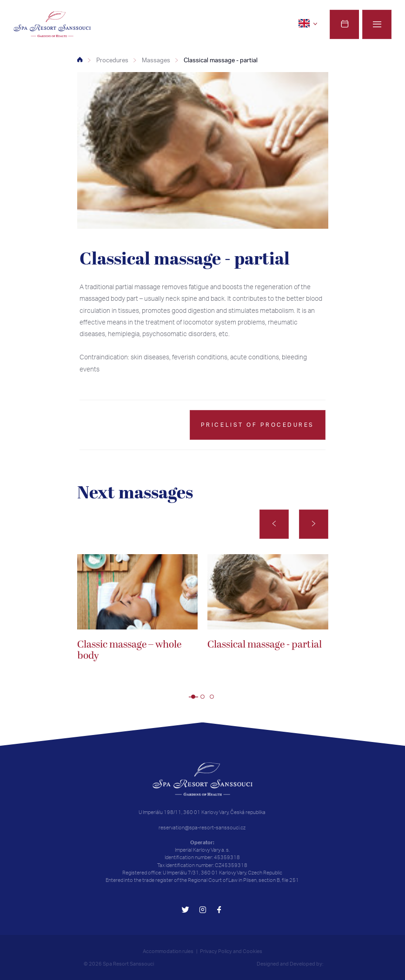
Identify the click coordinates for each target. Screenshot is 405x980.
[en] (309, 23)
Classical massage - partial (221, 60)
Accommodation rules (168, 951)
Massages (156, 60)
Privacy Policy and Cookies (231, 951)
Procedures (112, 60)
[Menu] (377, 24)
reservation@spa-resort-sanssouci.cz (202, 828)
